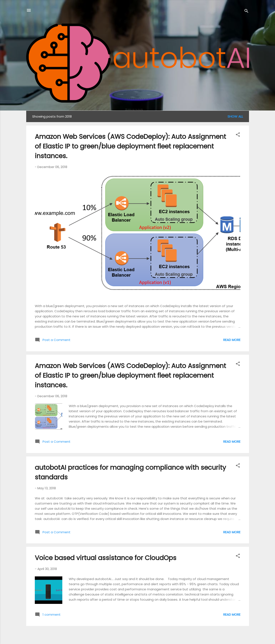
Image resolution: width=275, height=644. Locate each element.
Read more (232, 340)
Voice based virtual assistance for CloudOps (106, 558)
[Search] (246, 12)
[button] (238, 135)
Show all (235, 116)
